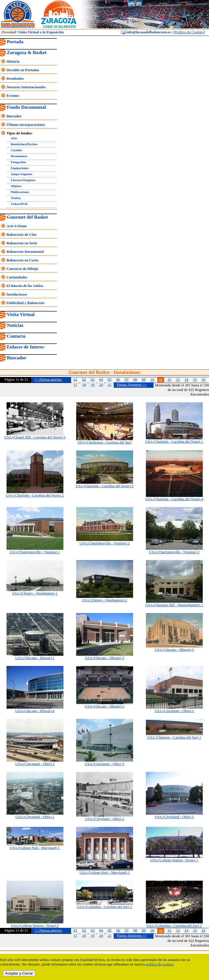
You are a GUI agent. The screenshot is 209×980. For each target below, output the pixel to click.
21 (110, 385)
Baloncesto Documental (25, 252)
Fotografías (18, 162)
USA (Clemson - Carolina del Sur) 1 (174, 737)
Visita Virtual (21, 314)
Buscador (14, 116)
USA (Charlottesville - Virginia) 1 (35, 552)
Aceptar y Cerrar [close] (19, 973)
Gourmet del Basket (27, 217)
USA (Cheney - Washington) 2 (104, 600)
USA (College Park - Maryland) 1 (35, 848)
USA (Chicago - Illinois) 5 (105, 706)
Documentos (19, 156)
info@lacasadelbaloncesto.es (146, 32)
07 (127, 379)
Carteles (16, 150)
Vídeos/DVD (19, 204)
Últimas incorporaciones (26, 125)
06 (118, 379)
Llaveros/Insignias (23, 180)
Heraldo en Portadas (23, 70)
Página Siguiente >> (132, 385)
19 (93, 385)
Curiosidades (17, 277)
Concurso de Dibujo (22, 269)
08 (135, 379)
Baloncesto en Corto (22, 260)
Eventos (13, 96)
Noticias (15, 325)
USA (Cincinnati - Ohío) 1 (174, 711)
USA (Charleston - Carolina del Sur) (105, 442)
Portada (15, 42)
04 (101, 379)
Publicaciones (20, 192)
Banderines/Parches (24, 144)
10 (152, 379)
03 (93, 379)
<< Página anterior (48, 379)
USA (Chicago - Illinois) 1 (35, 658)
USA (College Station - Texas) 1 (174, 860)
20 (101, 385)
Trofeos (16, 198)
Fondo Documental (26, 107)
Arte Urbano (17, 226)
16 (203, 379)
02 (84, 379)
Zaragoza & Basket (27, 53)
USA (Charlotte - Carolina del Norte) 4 (174, 499)
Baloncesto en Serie (22, 243)
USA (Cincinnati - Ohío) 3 (105, 764)
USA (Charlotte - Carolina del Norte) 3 (104, 486)
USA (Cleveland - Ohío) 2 (104, 819)
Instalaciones (17, 294)
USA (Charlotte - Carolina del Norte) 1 (174, 441)
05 (110, 379)
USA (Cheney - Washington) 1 (35, 593)
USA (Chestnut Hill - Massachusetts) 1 (174, 605)
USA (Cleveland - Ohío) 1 (35, 817)
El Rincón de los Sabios (25, 286)
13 (178, 379)
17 (75, 385)
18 (84, 385)
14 (186, 379)
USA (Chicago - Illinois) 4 (35, 711)
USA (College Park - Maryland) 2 (105, 873)
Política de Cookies (189, 32)
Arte (14, 138)
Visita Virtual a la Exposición (41, 32)
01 (75, 379)
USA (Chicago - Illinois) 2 (105, 658)
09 (144, 379)
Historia (13, 61)
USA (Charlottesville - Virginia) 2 (104, 543)
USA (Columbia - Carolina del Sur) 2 (174, 925)
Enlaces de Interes (25, 347)
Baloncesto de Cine (21, 234)
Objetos (16, 186)
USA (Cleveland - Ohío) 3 (174, 817)
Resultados (15, 78)
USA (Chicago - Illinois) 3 (174, 650)
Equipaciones (20, 168)
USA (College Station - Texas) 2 (35, 925)
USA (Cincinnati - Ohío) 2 (35, 764)
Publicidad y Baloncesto (25, 303)
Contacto (16, 336)
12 (169, 379)
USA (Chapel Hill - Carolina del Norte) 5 (35, 437)
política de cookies (160, 964)
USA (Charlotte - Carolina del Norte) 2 (35, 495)
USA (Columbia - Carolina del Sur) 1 (104, 907)
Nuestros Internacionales (26, 87)
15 (195, 379)
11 (161, 379)
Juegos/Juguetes (22, 174)
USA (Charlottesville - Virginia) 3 (174, 552)
